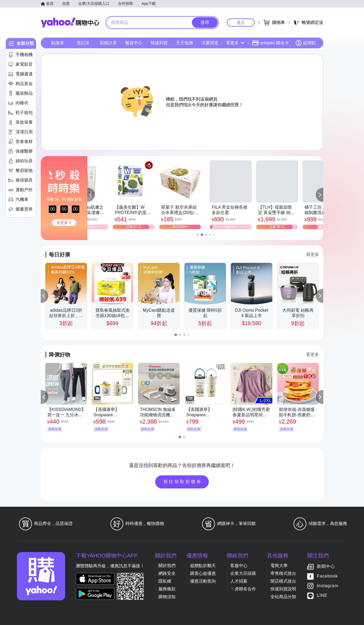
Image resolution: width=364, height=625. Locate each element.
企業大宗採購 (243, 573)
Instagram (328, 586)
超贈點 (306, 43)
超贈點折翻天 (203, 566)
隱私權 (165, 581)
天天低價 (184, 43)
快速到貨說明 (283, 589)
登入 (241, 22)
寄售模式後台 (283, 573)
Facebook (327, 576)
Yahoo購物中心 (70, 23)
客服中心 (239, 566)
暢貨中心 (134, 43)
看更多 (235, 43)
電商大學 (279, 566)
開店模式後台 (283, 581)
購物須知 (167, 597)
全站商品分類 (283, 597)
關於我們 (167, 566)
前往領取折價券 (183, 482)
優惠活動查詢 (203, 581)
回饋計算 (108, 43)
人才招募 (239, 581)
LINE (322, 595)
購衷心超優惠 (203, 573)
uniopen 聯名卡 (271, 43)
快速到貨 (159, 43)
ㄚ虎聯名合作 (243, 589)
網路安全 (167, 573)
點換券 (58, 43)
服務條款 (167, 589)
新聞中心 (326, 566)
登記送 (83, 43)
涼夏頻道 (210, 43)
